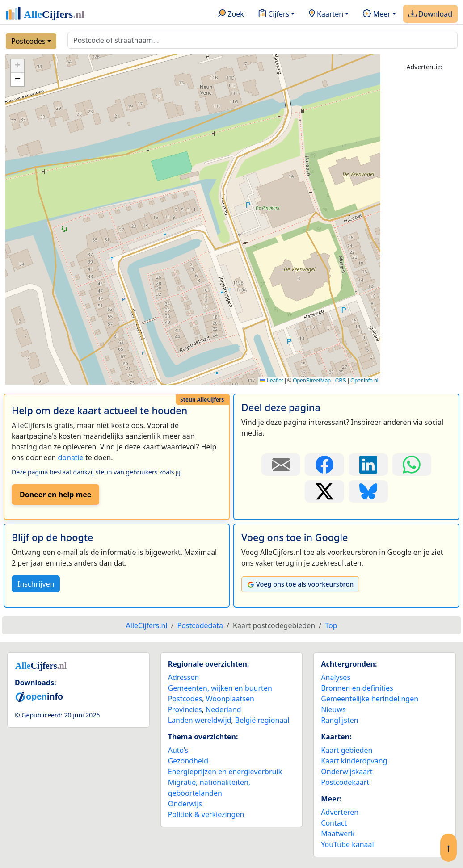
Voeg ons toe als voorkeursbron (300, 584)
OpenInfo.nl (364, 381)
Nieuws (333, 709)
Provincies (185, 709)
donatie (70, 457)
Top (331, 625)
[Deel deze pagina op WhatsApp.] (412, 465)
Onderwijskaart (347, 772)
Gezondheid (188, 761)
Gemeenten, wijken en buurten (220, 688)
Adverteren (340, 812)
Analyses (336, 677)
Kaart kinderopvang (354, 761)
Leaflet (271, 381)
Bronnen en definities (357, 688)
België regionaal (262, 720)
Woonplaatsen (230, 699)
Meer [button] (377, 14)
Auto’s (178, 750)
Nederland (223, 709)
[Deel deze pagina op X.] (324, 491)
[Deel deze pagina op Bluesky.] (368, 491)
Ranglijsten (339, 720)
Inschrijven (36, 584)
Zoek (231, 14)
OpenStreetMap (312, 381)
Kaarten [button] (326, 14)
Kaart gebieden (347, 750)
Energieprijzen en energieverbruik (225, 772)
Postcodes (28, 41)
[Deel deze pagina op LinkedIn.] (368, 465)
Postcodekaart (345, 782)
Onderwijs (185, 804)
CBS (341, 381)
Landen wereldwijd (200, 720)
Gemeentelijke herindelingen (370, 699)
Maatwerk (338, 834)
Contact (334, 823)
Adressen (184, 677)
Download (430, 14)
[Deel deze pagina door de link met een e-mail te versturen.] (281, 465)
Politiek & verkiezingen (206, 814)
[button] (17, 66)
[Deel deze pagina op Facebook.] (324, 465)
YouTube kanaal (347, 844)
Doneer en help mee (55, 495)
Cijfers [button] (274, 14)
